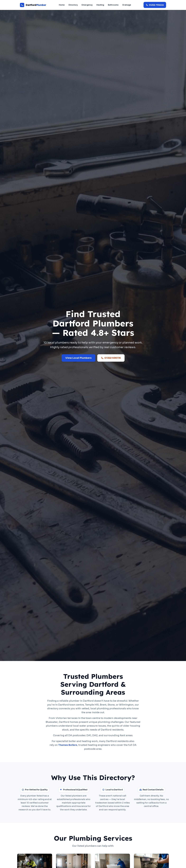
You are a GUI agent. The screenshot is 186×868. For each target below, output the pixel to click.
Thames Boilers (68, 745)
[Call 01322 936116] (155, 5)
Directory (73, 5)
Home (62, 5)
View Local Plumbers (78, 358)
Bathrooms (113, 5)
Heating (100, 5)
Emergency (87, 5)
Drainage (127, 5)
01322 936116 (111, 358)
